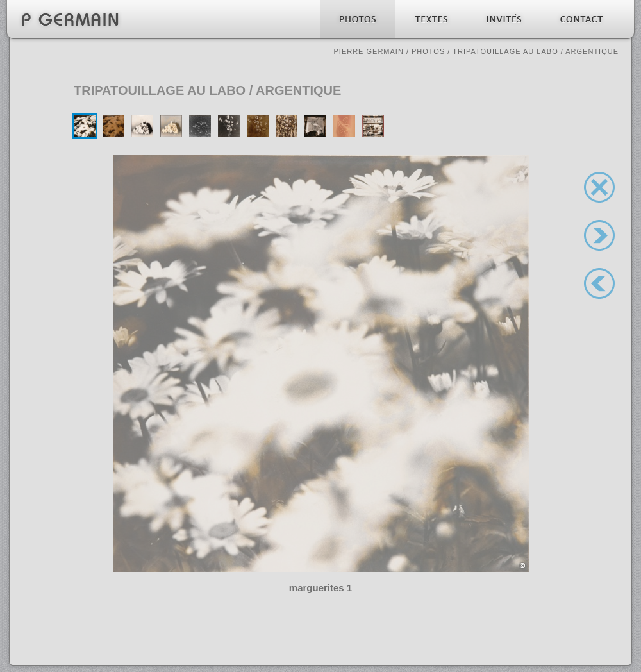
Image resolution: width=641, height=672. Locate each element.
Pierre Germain (368, 51)
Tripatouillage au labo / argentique (536, 51)
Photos (428, 51)
